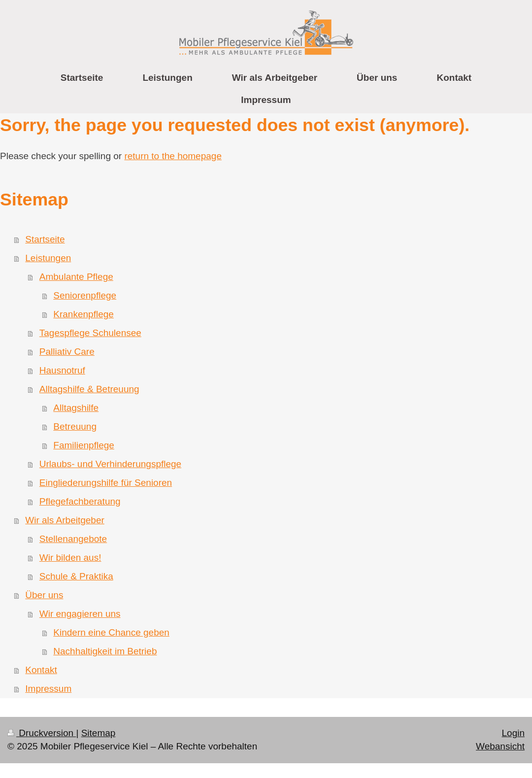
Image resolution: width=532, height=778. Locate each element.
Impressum (48, 689)
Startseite (45, 239)
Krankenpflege (83, 314)
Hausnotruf (62, 370)
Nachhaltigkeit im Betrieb (105, 651)
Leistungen (48, 258)
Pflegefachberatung (80, 501)
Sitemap (99, 733)
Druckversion (42, 733)
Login (514, 733)
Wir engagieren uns (80, 614)
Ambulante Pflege (76, 277)
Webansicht (500, 746)
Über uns (44, 595)
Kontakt (41, 670)
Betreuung (75, 426)
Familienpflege (84, 445)
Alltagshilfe (76, 408)
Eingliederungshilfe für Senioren (106, 483)
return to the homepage (173, 156)
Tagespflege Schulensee (90, 333)
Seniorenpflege (85, 295)
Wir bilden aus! (70, 558)
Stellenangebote (73, 539)
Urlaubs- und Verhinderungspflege (110, 464)
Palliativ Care (67, 352)
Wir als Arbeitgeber (65, 520)
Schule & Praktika (76, 576)
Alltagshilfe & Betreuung (89, 389)
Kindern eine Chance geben (111, 632)
